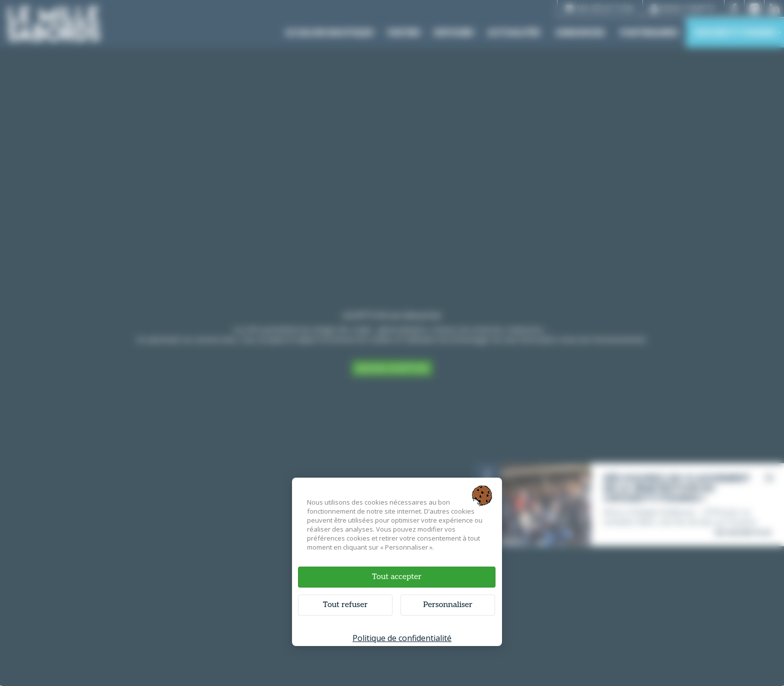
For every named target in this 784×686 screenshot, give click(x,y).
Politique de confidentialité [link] (402, 638)
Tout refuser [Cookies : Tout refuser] (345, 605)
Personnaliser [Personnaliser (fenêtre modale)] (448, 605)
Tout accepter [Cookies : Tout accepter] (397, 577)
